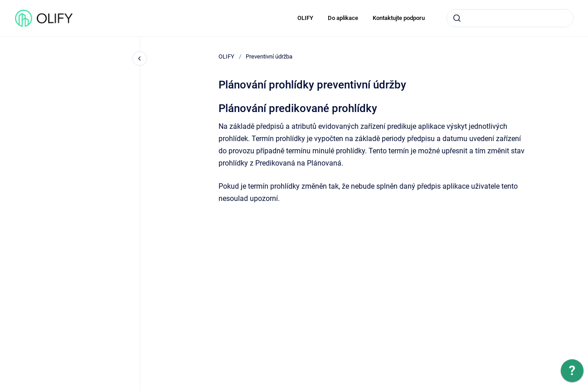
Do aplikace (343, 18)
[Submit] (457, 18)
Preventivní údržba (269, 56)
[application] (572, 373)
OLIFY (305, 18)
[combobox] (510, 18)
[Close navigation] (140, 59)
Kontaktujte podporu (399, 18)
